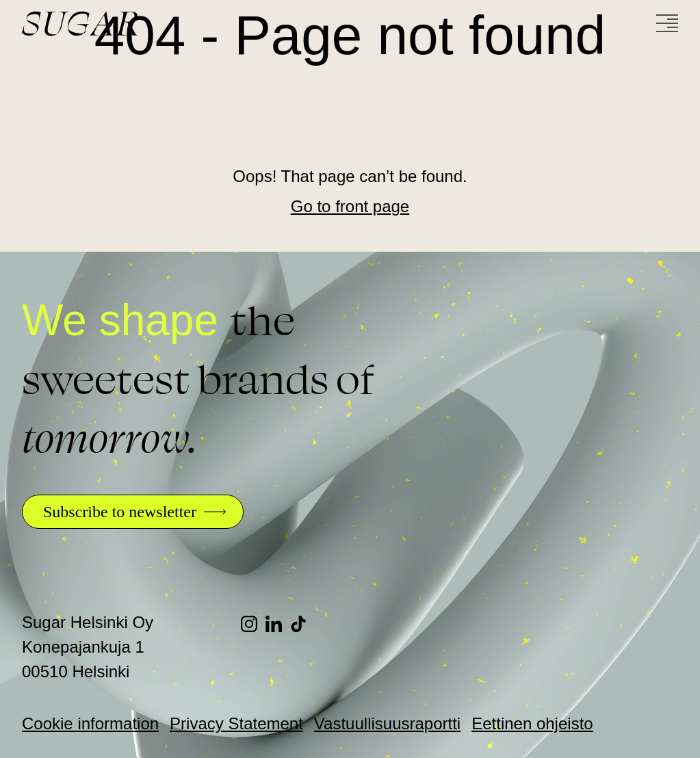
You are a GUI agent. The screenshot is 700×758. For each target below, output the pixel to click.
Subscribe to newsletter (120, 512)
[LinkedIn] (278, 624)
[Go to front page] (131, 24)
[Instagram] (253, 624)
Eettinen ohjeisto (532, 723)
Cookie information (90, 723)
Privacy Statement (236, 723)
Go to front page (350, 206)
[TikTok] (302, 624)
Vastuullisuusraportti (387, 723)
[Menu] (667, 23)
